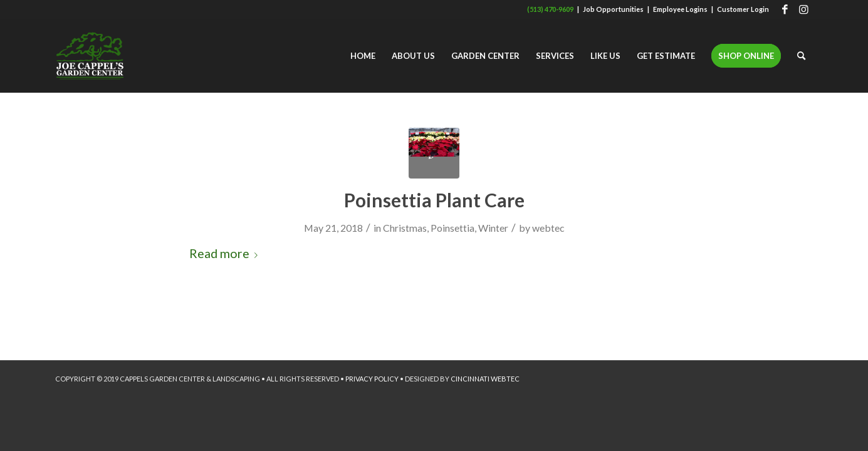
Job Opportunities (613, 9)
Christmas (405, 228)
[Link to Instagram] (804, 9)
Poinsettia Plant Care (434, 200)
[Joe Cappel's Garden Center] (90, 56)
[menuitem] (363, 56)
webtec (548, 228)
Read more (226, 253)
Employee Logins (680, 9)
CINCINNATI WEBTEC (485, 379)
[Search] (801, 56)
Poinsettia (452, 228)
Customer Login (743, 9)
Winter (493, 228)
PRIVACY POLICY (372, 379)
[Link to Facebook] (785, 9)
